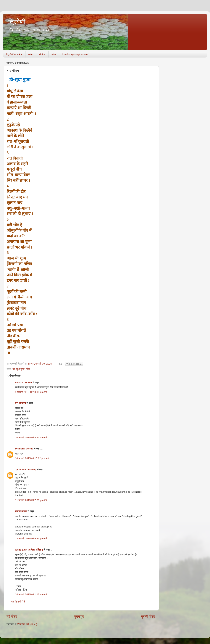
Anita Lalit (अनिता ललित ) (29, 550)
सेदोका (42, 54)
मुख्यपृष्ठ (79, 617)
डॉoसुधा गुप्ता (19, 369)
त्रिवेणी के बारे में (14, 54)
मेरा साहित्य (20, 403)
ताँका (31, 54)
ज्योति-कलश (21, 511)
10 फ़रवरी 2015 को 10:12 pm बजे (32, 458)
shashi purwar (24, 383)
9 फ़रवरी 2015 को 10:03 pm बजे (31, 392)
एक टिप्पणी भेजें (18, 602)
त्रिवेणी (17, 22)
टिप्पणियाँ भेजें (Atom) (27, 624)
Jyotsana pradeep (26, 469)
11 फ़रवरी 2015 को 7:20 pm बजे (31, 500)
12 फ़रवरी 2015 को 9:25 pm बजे (31, 539)
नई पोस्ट (12, 617)
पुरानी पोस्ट (148, 617)
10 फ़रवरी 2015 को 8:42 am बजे (31, 437)
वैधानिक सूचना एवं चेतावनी (75, 54)
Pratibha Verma (24, 449)
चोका (54, 54)
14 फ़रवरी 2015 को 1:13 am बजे (31, 594)
